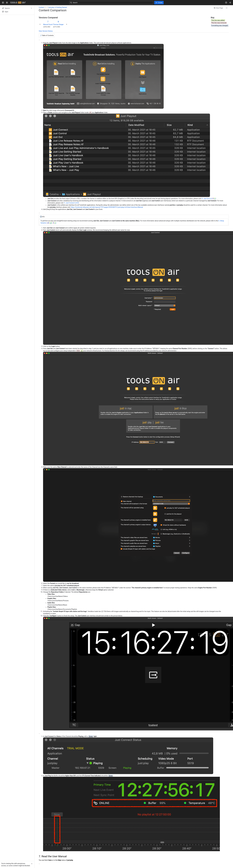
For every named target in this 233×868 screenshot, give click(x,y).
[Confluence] (18, 3)
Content (41, 7)
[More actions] (227, 8)
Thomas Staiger (58, 24)
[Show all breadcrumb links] (46, 7)
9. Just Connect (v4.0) (71, 203)
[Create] (159, 3)
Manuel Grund (48, 24)
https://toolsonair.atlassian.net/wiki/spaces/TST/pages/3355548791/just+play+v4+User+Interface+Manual (107, 207)
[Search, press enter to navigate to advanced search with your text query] (111, 3)
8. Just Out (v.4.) (209, 199)
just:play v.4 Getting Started (58, 7)
